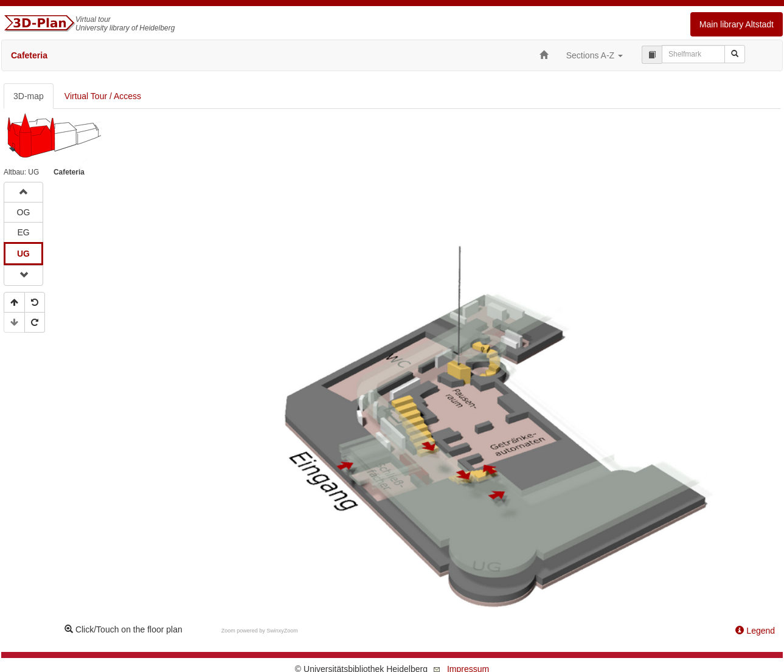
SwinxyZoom (282, 631)
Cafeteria (29, 55)
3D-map (29, 96)
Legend (755, 631)
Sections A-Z (595, 55)
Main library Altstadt (737, 24)
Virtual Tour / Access (103, 96)
